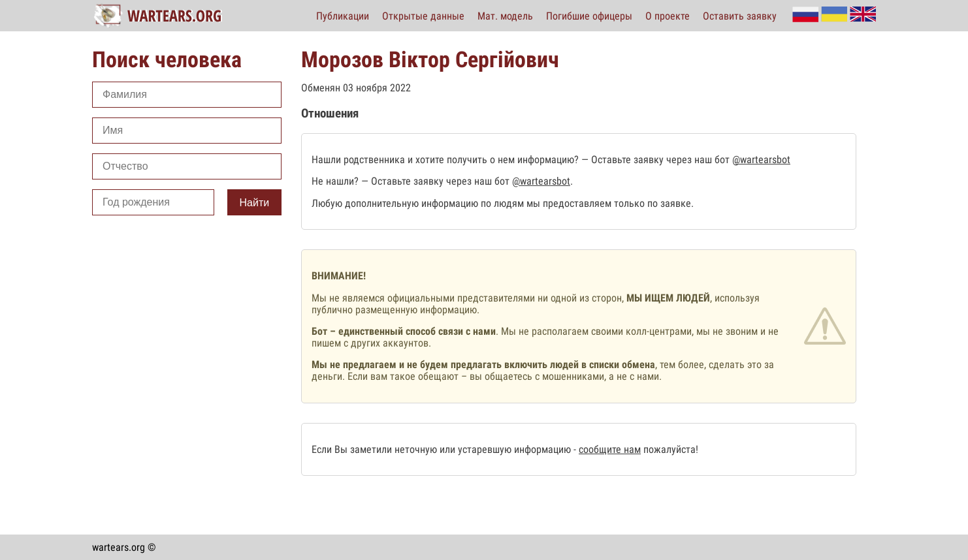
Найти (255, 203)
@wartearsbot (761, 160)
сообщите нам (610, 449)
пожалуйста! (670, 449)
